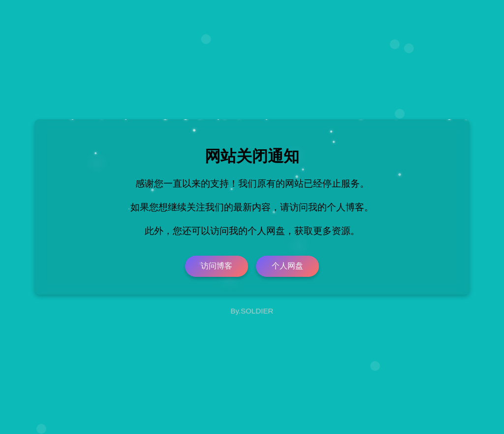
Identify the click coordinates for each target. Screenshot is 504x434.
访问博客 (217, 266)
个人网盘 (287, 266)
